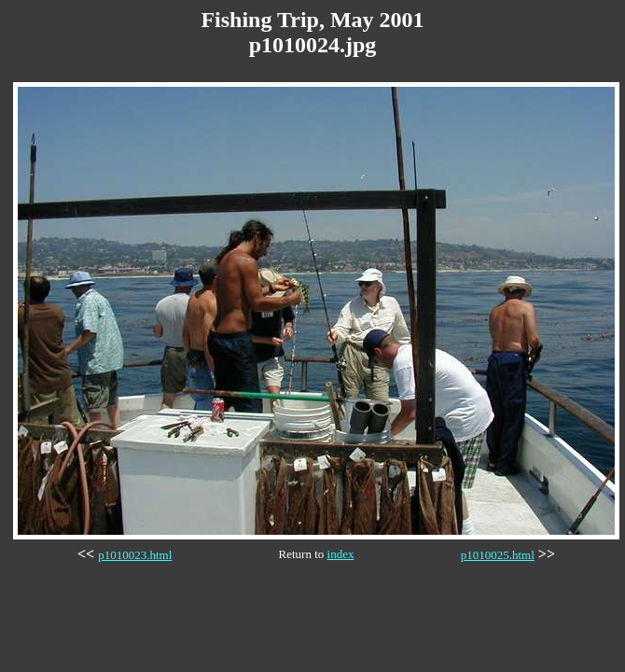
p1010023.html (135, 555)
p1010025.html (498, 555)
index (341, 554)
